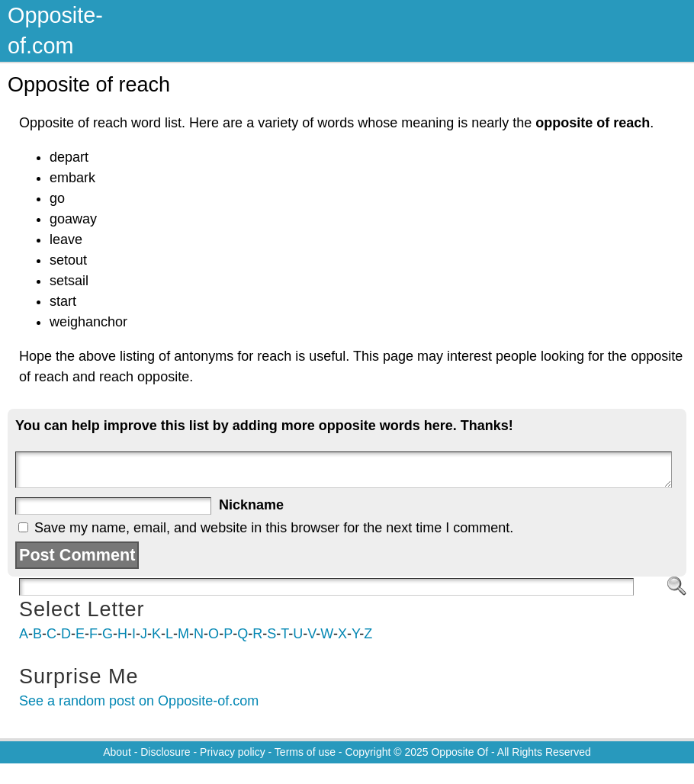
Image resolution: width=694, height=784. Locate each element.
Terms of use (305, 752)
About (117, 752)
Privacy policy (233, 752)
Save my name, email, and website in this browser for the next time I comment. (274, 528)
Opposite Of (459, 752)
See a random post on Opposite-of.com (139, 701)
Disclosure (165, 752)
